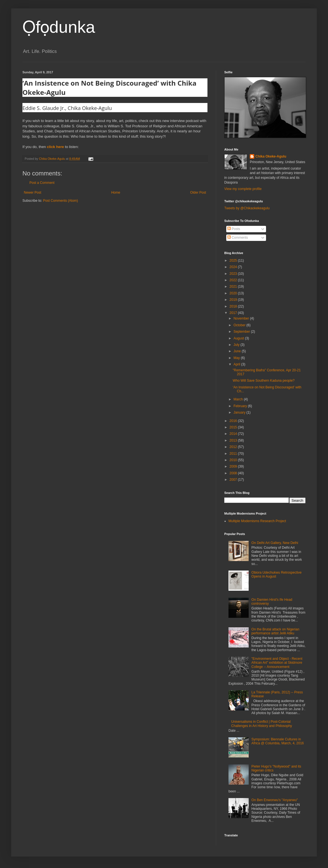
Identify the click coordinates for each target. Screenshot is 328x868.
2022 (234, 280)
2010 (234, 460)
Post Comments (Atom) (60, 201)
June (238, 351)
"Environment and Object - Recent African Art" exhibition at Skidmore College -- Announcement (277, 663)
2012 (234, 447)
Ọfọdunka (59, 27)
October (240, 325)
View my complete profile (243, 189)
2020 (234, 293)
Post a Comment (42, 183)
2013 (234, 440)
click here (55, 147)
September (242, 332)
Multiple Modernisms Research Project (257, 521)
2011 (234, 454)
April (237, 364)
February (241, 406)
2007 (234, 480)
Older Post (198, 193)
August (239, 338)
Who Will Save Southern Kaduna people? (264, 381)
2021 (234, 287)
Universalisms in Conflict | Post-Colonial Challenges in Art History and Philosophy (262, 724)
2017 (234, 313)
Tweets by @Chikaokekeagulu (247, 208)
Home (116, 193)
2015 (234, 427)
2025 (234, 261)
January (240, 412)
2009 (234, 466)
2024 (234, 267)
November (242, 318)
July (237, 345)
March (239, 399)
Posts (234, 229)
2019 (234, 300)
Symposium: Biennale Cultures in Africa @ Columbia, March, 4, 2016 (278, 741)
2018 (234, 306)
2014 (234, 434)
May (237, 358)
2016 (234, 421)
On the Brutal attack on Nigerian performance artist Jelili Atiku (275, 631)
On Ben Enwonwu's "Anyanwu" (275, 800)
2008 (234, 473)
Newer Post (33, 193)
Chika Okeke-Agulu (271, 156)
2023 (234, 274)
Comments (238, 238)
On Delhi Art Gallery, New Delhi (275, 543)
